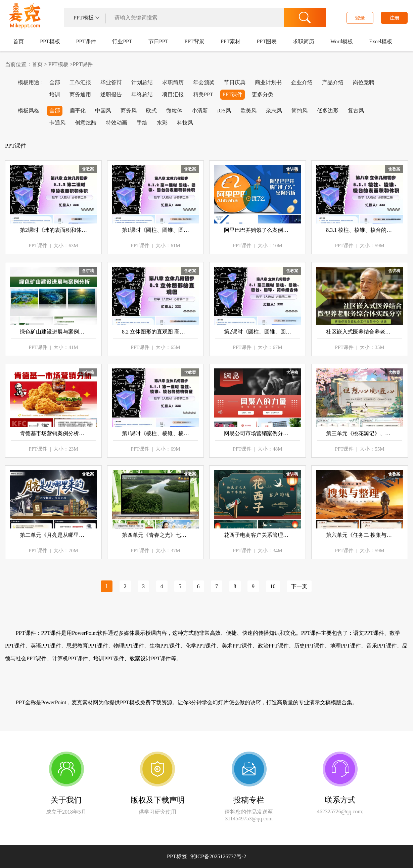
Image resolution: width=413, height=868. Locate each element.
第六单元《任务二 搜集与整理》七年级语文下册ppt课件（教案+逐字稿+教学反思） (360, 535)
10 (273, 586)
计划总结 (142, 82)
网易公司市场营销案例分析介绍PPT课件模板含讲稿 (258, 433)
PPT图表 (267, 41)
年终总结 (142, 94)
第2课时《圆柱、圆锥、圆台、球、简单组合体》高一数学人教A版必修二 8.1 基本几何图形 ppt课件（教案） (258, 332)
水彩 (162, 123)
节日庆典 (235, 82)
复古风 (356, 111)
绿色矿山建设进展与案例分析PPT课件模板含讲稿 (53, 332)
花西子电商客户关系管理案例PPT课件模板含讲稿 (258, 535)
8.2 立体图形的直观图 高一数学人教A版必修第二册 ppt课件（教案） (155, 332)
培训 (55, 94)
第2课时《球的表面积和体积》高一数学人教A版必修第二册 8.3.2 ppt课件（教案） (53, 230)
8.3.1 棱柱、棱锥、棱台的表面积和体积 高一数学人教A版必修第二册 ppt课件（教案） (360, 230)
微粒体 (174, 111)
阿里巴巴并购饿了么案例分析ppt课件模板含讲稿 (258, 230)
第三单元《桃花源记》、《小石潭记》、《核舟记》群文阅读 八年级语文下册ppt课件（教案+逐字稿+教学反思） (360, 433)
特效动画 (117, 123)
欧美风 (248, 111)
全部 (55, 82)
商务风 (129, 111)
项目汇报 (173, 94)
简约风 (300, 111)
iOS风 (224, 111)
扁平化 (78, 111)
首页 (18, 41)
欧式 (151, 111)
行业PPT (122, 41)
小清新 (200, 111)
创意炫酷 (86, 123)
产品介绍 (333, 82)
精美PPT (203, 94)
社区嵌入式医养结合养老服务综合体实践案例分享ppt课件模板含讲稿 (360, 332)
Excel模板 (380, 41)
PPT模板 (50, 41)
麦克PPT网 (24, 18)
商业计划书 (268, 82)
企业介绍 (302, 82)
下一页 (299, 586)
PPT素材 (231, 41)
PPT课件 (86, 41)
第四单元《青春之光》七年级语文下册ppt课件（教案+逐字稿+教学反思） (155, 535)
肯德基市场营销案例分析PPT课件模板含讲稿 (53, 433)
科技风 (185, 123)
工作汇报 (80, 82)
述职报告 (111, 94)
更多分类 (263, 94)
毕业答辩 (111, 82)
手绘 (142, 123)
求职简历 (304, 41)
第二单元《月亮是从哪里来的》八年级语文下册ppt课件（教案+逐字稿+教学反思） (53, 535)
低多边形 (328, 111)
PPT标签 (177, 856)
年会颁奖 (204, 82)
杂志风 (274, 111)
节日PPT (158, 41)
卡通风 (57, 123)
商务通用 (80, 94)
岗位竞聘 (364, 82)
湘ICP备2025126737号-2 (218, 856)
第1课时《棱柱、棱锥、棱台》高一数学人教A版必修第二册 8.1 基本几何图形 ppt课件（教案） (155, 433)
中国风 (103, 111)
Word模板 (342, 41)
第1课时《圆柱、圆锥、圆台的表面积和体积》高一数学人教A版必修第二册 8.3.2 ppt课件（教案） (155, 230)
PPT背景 (194, 41)
